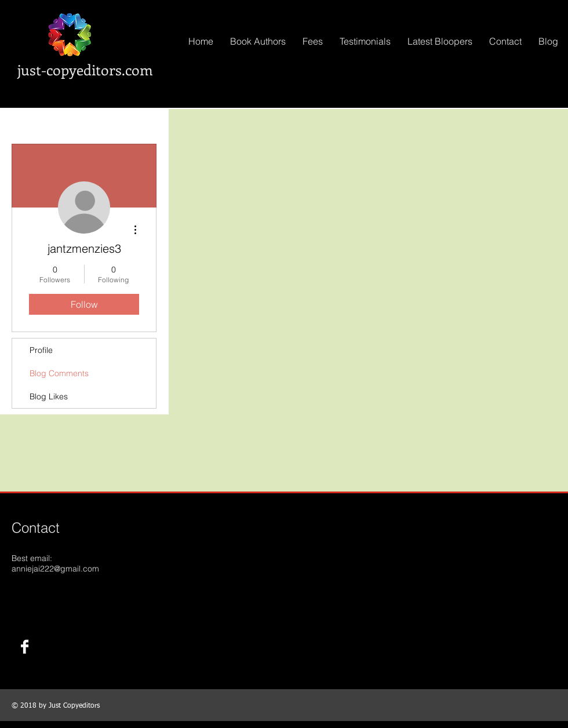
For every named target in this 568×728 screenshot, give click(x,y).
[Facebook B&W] (25, 647)
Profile (41, 350)
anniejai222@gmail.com (55, 569)
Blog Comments (59, 373)
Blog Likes (49, 396)
